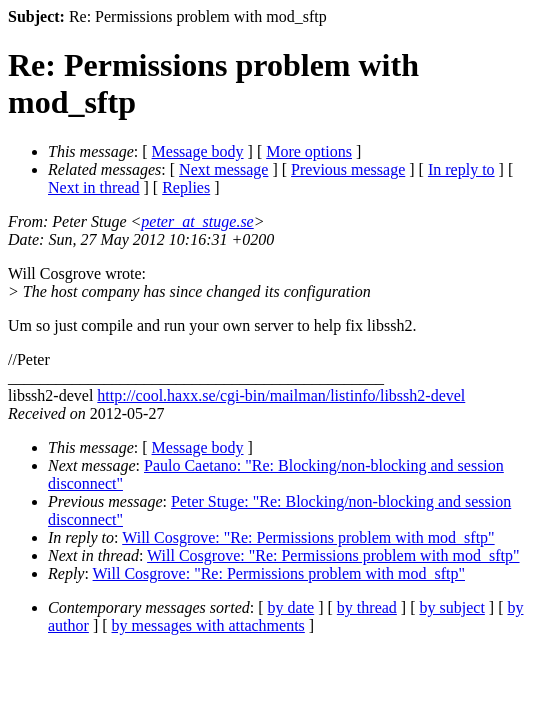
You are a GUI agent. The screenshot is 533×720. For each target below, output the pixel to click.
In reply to (461, 169)
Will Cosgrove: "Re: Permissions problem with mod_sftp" (308, 537)
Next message (223, 169)
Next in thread (94, 187)
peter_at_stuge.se (197, 221)
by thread (367, 607)
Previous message (348, 169)
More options (309, 151)
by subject (452, 607)
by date (291, 607)
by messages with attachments (208, 625)
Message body (198, 151)
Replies (186, 187)
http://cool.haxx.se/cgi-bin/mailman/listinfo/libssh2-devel (281, 395)
